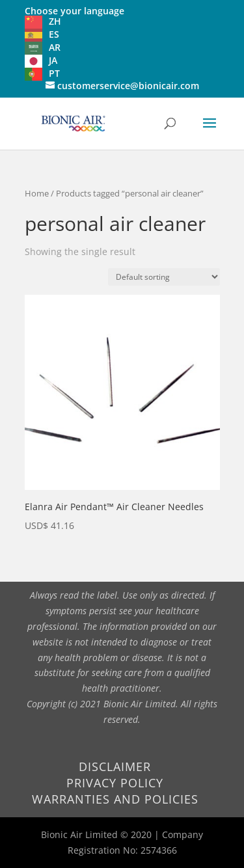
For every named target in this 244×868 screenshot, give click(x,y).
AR (55, 47)
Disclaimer (115, 766)
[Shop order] (164, 277)
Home (37, 193)
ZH (55, 21)
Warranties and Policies (115, 799)
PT (54, 73)
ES (54, 34)
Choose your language (75, 11)
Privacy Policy (115, 783)
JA (53, 60)
